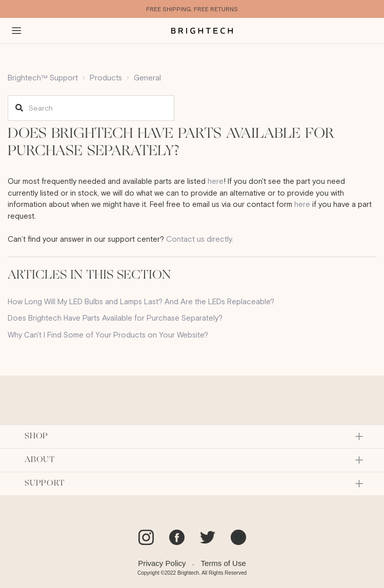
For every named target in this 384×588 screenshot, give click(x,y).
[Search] (91, 108)
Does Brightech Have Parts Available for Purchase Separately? (115, 318)
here (216, 181)
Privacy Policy (162, 563)
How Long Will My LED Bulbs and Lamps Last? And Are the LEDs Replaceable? (141, 301)
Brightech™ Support (43, 78)
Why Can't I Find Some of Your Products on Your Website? (108, 335)
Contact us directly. (200, 239)
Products (106, 78)
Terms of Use (223, 563)
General (147, 78)
